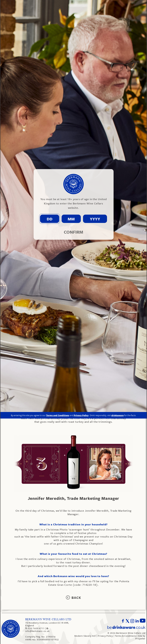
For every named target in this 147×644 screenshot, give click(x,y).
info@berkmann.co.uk (37, 630)
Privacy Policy (105, 636)
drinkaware (117, 306)
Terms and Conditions (58, 306)
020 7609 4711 (35, 628)
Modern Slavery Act (85, 636)
